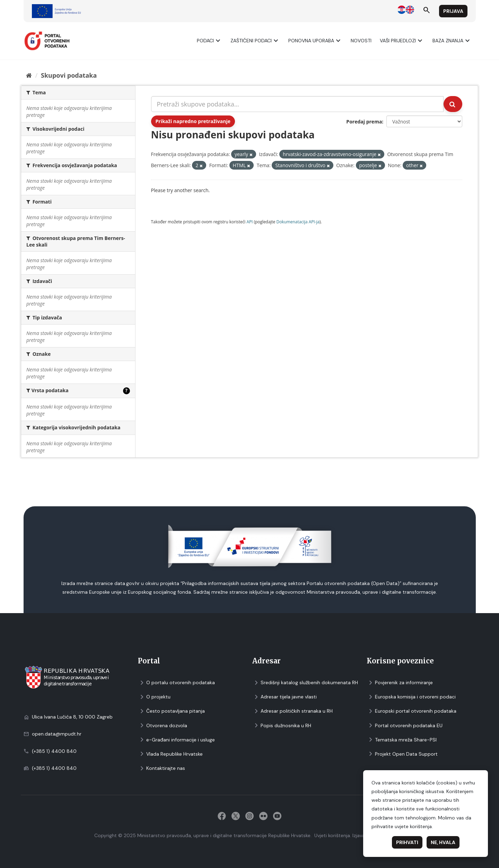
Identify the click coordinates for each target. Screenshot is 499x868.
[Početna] (29, 75)
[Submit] (453, 104)
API (249, 222)
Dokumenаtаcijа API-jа (298, 222)
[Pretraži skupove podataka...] (297, 104)
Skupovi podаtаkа (69, 75)
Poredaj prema (364, 122)
